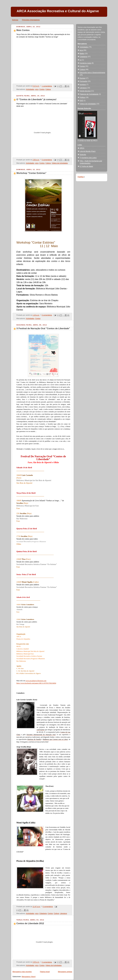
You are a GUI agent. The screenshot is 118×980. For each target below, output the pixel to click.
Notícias (15, 20)
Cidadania (43, 913)
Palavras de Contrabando (89, 94)
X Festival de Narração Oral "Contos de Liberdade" (43, 328)
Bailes (82, 54)
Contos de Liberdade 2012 (30, 923)
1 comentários (47, 86)
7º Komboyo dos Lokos (88, 158)
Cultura (48, 89)
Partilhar (81, 177)
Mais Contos (23, 30)
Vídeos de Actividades (60, 163)
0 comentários (47, 160)
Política (82, 97)
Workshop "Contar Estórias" (31, 173)
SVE (81, 101)
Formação (83, 81)
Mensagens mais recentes (22, 972)
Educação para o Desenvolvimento (92, 73)
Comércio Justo (85, 63)
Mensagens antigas (65, 972)
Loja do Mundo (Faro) (88, 151)
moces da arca (85, 91)
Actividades (30, 89)
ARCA (82, 148)
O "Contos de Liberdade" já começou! (36, 99)
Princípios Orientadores (31, 20)
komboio (83, 85)
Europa (82, 78)
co (81, 60)
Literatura (63, 913)
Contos (42, 89)
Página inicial (45, 972)
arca (37, 89)
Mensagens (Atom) (29, 977)
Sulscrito (83, 155)
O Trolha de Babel (86, 166)
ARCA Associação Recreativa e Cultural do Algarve (58, 11)
